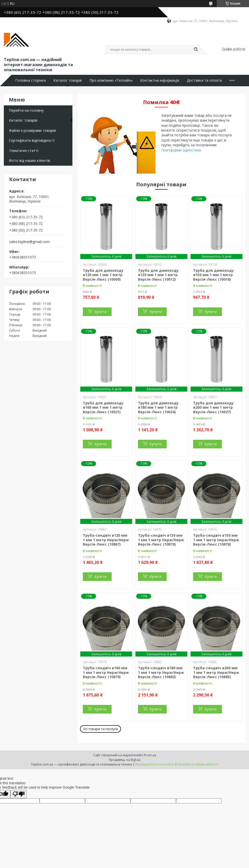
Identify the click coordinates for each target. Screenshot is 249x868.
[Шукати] (196, 50)
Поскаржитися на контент (155, 764)
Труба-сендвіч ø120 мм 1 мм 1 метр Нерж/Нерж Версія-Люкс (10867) (106, 540)
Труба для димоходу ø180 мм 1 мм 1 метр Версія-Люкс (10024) (158, 407)
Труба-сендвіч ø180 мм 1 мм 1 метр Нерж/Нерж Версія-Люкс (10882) (161, 672)
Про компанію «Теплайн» (111, 80)
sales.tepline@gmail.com (29, 242)
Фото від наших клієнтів (29, 160)
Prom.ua (150, 755)
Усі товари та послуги (100, 729)
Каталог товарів (68, 80)
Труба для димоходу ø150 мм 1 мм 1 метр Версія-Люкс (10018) (213, 275)
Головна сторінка (30, 80)
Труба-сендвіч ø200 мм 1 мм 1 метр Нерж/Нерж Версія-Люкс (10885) (216, 672)
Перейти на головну (26, 110)
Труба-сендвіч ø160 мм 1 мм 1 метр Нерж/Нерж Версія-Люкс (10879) (106, 672)
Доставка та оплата (204, 80)
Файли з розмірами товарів (32, 130)
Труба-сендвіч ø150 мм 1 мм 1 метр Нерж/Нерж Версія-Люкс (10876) (216, 540)
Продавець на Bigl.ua (124, 760)
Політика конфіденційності (198, 764)
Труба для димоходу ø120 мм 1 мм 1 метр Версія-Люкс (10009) (103, 275)
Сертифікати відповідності (32, 140)
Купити (100, 312)
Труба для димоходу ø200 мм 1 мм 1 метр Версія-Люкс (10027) (213, 407)
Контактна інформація (160, 80)
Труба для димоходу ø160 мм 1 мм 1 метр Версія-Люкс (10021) (103, 407)
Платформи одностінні (181, 150)
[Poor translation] (19, 794)
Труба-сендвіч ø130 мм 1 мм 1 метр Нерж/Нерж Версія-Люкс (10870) (161, 540)
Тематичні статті (24, 151)
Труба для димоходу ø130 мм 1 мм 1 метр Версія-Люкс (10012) (158, 275)
